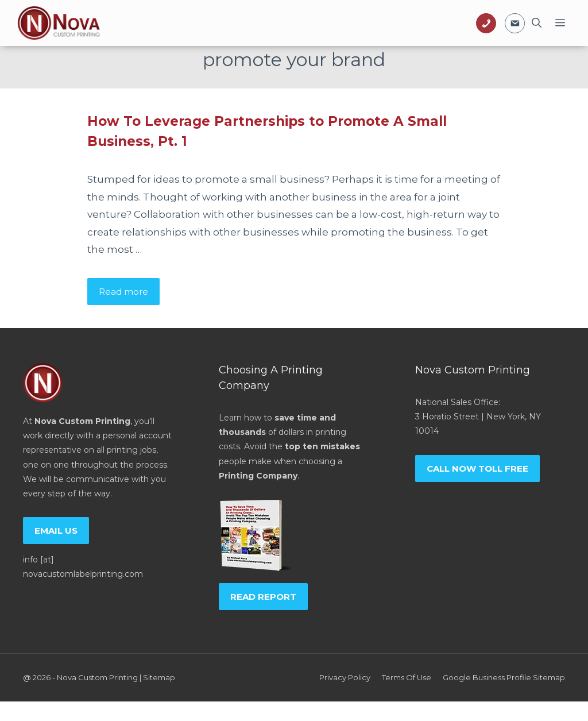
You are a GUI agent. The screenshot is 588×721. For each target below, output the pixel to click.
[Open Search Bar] (537, 23)
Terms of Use (407, 677)
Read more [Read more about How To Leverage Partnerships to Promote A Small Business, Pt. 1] (123, 292)
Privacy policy (345, 677)
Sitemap (159, 677)
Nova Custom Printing (97, 677)
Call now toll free (477, 469)
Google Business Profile (487, 677)
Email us (56, 531)
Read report (263, 597)
